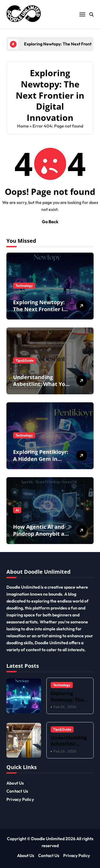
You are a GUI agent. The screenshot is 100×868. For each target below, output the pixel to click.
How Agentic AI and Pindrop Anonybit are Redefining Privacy (41, 534)
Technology (24, 286)
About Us (15, 783)
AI (17, 510)
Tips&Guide (25, 360)
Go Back (50, 222)
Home (23, 126)
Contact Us (17, 791)
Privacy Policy (20, 799)
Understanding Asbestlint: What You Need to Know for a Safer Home (41, 387)
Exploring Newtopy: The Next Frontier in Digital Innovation (40, 309)
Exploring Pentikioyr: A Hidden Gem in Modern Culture (41, 459)
